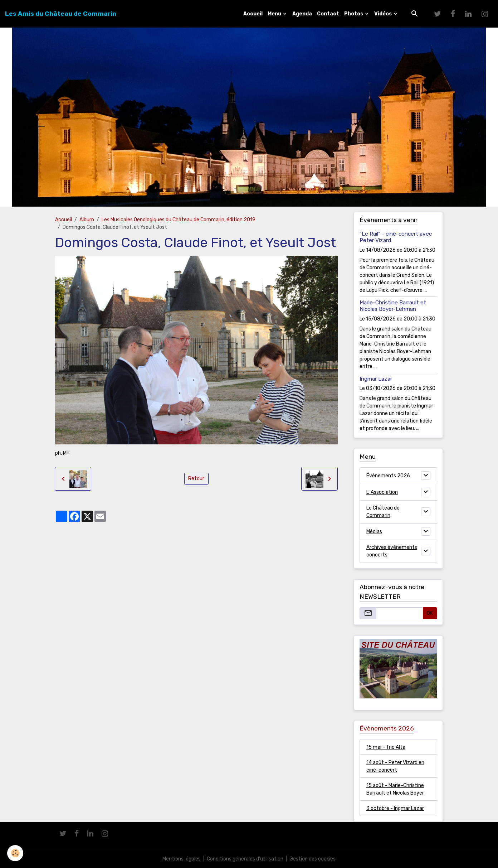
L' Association (382, 492)
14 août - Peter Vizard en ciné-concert (395, 766)
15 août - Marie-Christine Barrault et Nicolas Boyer (395, 789)
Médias (374, 532)
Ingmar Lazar (376, 379)
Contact (328, 14)
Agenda (302, 14)
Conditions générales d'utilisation (245, 859)
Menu (275, 14)
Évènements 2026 (388, 476)
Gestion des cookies (313, 859)
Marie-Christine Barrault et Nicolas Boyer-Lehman (393, 306)
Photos (354, 14)
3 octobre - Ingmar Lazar (395, 808)
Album (87, 220)
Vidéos (384, 14)
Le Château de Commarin (383, 512)
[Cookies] (15, 853)
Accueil (253, 14)
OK (430, 613)
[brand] (61, 14)
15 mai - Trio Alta (386, 747)
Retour (196, 479)
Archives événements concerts (392, 551)
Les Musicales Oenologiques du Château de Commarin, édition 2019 (179, 220)
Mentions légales (182, 859)
